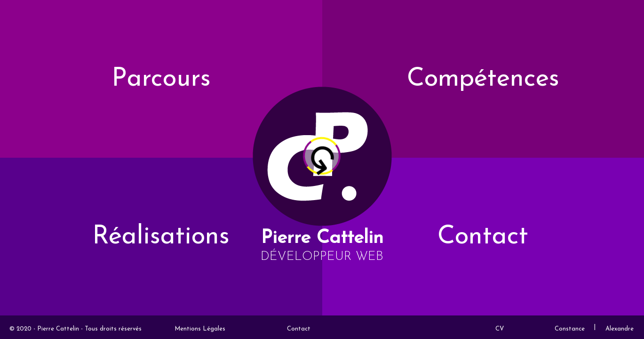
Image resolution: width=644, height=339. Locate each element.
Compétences (483, 79)
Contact (483, 237)
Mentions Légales (200, 329)
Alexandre (620, 329)
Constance (570, 329)
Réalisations (161, 237)
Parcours (161, 79)
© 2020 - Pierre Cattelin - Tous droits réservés (76, 329)
